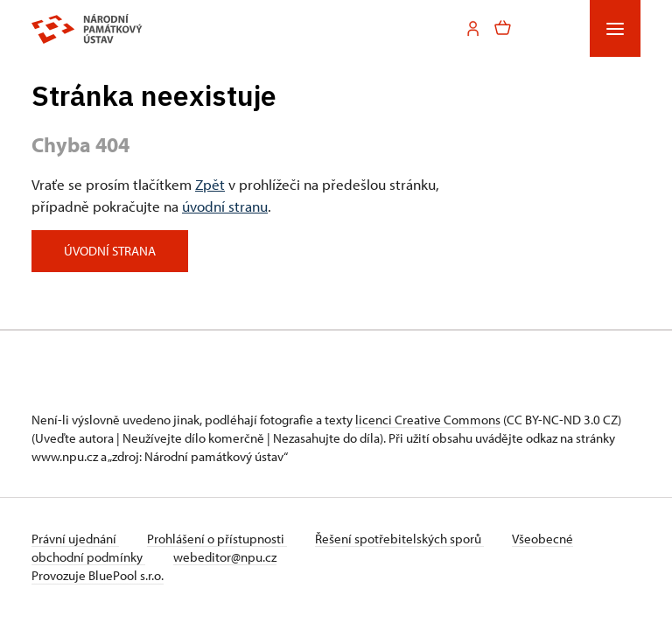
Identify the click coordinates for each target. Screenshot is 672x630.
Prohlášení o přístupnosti (217, 539)
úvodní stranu (225, 206)
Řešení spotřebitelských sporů (399, 539)
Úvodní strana (110, 251)
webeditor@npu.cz (225, 557)
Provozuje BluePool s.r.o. (98, 575)
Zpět (210, 184)
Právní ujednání (75, 539)
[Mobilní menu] (615, 28)
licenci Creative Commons (428, 420)
